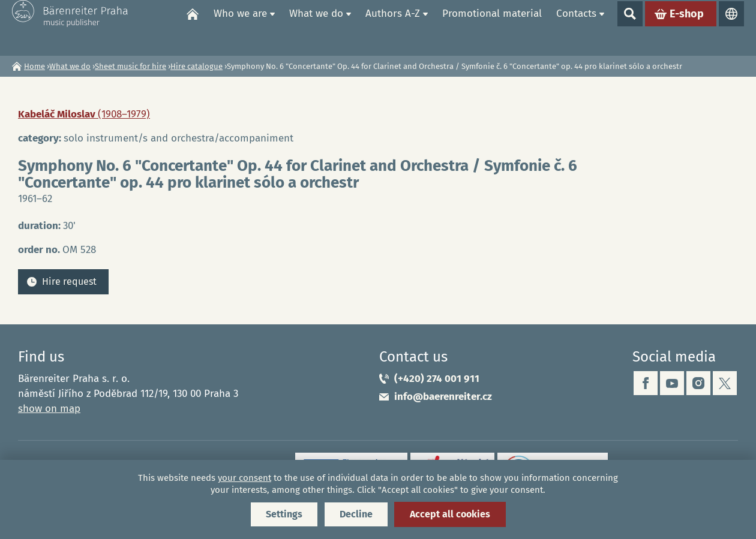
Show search (630, 28)
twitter (725, 383)
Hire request (69, 281)
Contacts (576, 27)
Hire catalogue (196, 66)
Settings (284, 514)
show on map (49, 409)
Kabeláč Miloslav (84, 114)
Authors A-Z (393, 27)
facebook (646, 383)
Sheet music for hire (130, 66)
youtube (672, 383)
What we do (316, 27)
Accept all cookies (450, 514)
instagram (698, 383)
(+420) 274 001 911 (437, 379)
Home (193, 28)
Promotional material (492, 27)
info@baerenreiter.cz (443, 397)
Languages (731, 28)
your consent (244, 478)
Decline (356, 514)
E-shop (687, 28)
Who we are (240, 27)
